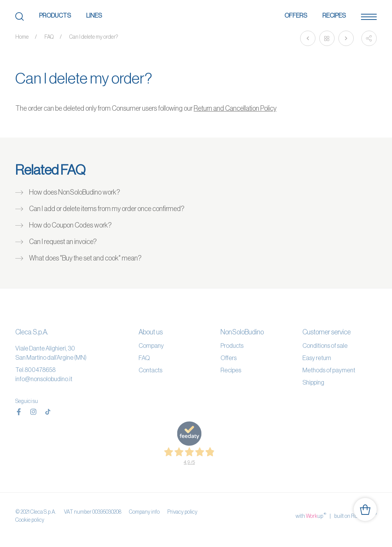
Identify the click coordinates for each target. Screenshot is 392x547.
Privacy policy (182, 512)
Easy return (317, 358)
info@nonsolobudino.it (44, 379)
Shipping (313, 382)
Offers (296, 15)
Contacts (150, 370)
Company (151, 346)
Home (22, 37)
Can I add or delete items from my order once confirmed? (107, 209)
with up (311, 516)
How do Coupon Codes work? (70, 225)
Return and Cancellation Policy (235, 108)
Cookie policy (30, 520)
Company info (144, 512)
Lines (94, 15)
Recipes (334, 15)
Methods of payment (329, 370)
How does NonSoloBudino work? (75, 192)
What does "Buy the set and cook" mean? (85, 258)
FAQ (49, 37)
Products (55, 15)
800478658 (40, 370)
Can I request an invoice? (63, 242)
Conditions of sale (325, 346)
